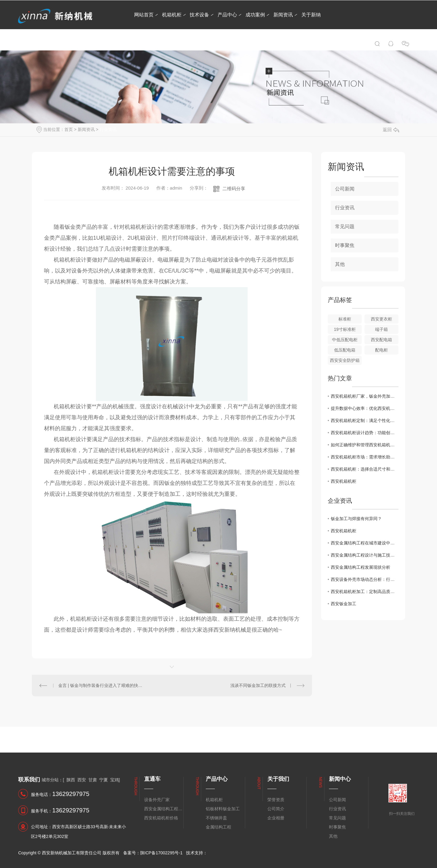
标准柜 (345, 319)
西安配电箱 (381, 340)
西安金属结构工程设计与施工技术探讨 (365, 555)
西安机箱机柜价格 (161, 818)
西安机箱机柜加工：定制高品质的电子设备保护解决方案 (365, 592)
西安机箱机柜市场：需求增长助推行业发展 (365, 457)
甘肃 (93, 780)
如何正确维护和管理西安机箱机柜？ (365, 445)
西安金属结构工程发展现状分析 (361, 567)
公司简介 (276, 809)
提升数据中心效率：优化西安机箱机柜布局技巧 (365, 408)
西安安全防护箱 (345, 360)
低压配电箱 (345, 350)
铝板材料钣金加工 (223, 809)
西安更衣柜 (381, 319)
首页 (69, 129)
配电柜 (381, 350)
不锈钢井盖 (216, 818)
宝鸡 (114, 780)
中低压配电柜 (345, 340)
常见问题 (345, 226)
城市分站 (50, 780)
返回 (391, 130)
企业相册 (276, 818)
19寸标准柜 (345, 329)
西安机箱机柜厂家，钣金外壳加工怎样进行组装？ (365, 396)
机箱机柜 (172, 15)
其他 (340, 264)
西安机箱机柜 (344, 481)
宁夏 (103, 780)
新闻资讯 (283, 15)
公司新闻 (345, 189)
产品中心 (227, 15)
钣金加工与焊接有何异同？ (356, 519)
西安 (82, 780)
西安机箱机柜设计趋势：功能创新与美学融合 (365, 433)
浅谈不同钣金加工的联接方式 (258, 685)
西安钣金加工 (344, 604)
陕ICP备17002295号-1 (161, 853)
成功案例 (255, 15)
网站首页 (144, 15)
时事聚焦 (345, 245)
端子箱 (381, 329)
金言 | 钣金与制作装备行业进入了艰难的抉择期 (102, 685)
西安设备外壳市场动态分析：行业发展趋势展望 (365, 579)
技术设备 (199, 15)
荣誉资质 (276, 800)
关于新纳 (311, 15)
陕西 (71, 780)
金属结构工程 (218, 827)
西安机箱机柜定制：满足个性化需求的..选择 (365, 420)
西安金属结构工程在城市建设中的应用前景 (365, 543)
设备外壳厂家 (157, 800)
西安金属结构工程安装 (164, 809)
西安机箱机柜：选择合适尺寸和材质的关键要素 (365, 469)
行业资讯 (108, 129)
